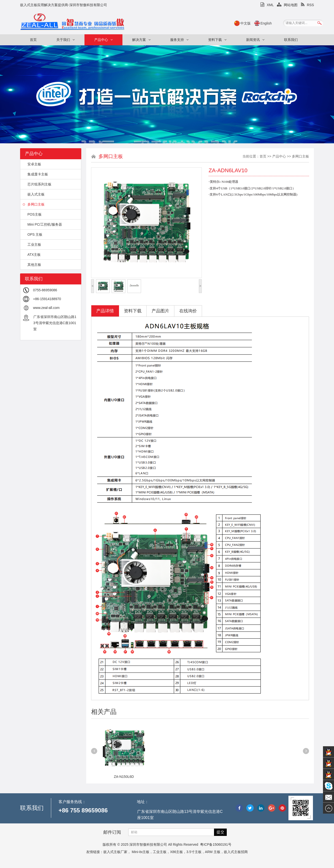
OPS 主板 (33, 234)
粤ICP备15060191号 (216, 844)
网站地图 (287, 5)
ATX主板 (32, 255)
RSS (307, 5)
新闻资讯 (255, 40)
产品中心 (103, 40)
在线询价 (188, 311)
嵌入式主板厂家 (115, 852)
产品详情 (105, 311)
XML (267, 5)
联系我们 (291, 40)
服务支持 (179, 40)
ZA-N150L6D (124, 777)
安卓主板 (32, 164)
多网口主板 (34, 204)
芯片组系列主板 (37, 184)
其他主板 (32, 265)
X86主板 (176, 852)
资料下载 (217, 40)
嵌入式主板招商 (236, 852)
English (273, 23)
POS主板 (32, 214)
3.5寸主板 (194, 852)
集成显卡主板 (35, 174)
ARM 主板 (213, 852)
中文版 (252, 23)
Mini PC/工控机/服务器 (42, 224)
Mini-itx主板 (141, 852)
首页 (33, 40)
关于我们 (66, 40)
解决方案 (141, 40)
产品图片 (160, 311)
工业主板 (32, 245)
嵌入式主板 (34, 194)
